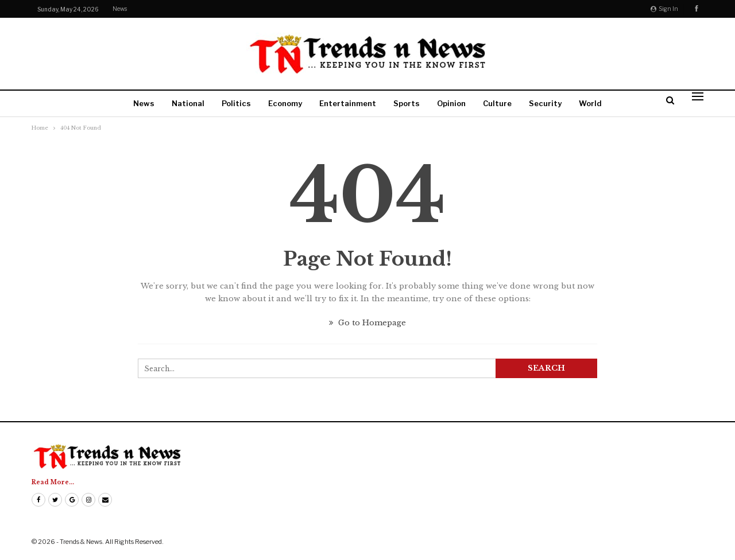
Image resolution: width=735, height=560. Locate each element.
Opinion (451, 103)
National (188, 103)
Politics (236, 103)
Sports (407, 103)
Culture (497, 103)
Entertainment (348, 103)
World (590, 103)
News (120, 9)
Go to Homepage (367, 323)
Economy (285, 103)
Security (545, 103)
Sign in (664, 9)
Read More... (53, 482)
